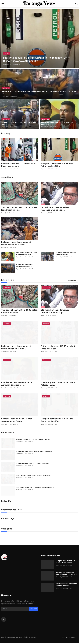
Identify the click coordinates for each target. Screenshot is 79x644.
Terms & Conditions (69, 639)
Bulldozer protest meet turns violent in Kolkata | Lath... (17, 123)
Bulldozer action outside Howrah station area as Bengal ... (17, 421)
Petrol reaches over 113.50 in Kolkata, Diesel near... (34, 477)
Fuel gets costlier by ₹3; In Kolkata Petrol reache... (33, 441)
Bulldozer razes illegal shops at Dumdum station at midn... (17, 244)
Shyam (5, 64)
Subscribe (33, 610)
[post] (39, 39)
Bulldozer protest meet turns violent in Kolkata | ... (66, 254)
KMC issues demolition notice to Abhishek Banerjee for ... (58, 123)
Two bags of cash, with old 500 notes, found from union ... (17, 209)
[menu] (3, 4)
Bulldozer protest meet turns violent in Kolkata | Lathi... (59, 385)
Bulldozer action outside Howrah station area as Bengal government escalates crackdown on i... (36, 92)
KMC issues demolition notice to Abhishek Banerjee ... (27, 254)
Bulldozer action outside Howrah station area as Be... (26, 266)
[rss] (4, 621)
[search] (76, 4)
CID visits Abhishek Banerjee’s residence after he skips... (56, 209)
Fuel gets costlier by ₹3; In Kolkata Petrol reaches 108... (58, 165)
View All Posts (73, 281)
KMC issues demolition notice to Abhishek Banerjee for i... (17, 385)
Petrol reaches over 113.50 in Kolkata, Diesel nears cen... (16, 165)
